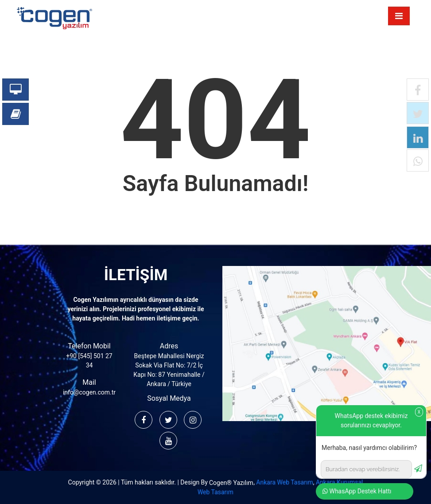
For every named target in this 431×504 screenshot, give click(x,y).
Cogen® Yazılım (231, 483)
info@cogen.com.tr (89, 392)
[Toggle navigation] (399, 16)
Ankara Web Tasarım (284, 482)
